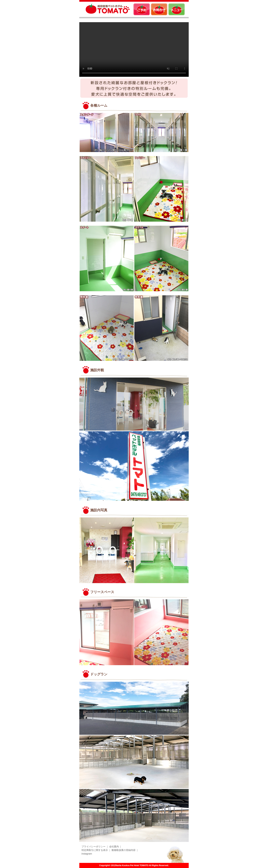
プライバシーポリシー (93, 847)
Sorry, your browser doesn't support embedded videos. (134, 49)
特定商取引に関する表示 (95, 850)
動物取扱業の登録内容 (124, 850)
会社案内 (114, 847)
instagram (87, 854)
